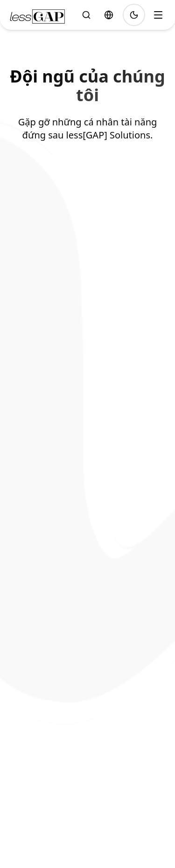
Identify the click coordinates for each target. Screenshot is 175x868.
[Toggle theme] (134, 15)
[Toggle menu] (158, 15)
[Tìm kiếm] (86, 15)
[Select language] (109, 15)
